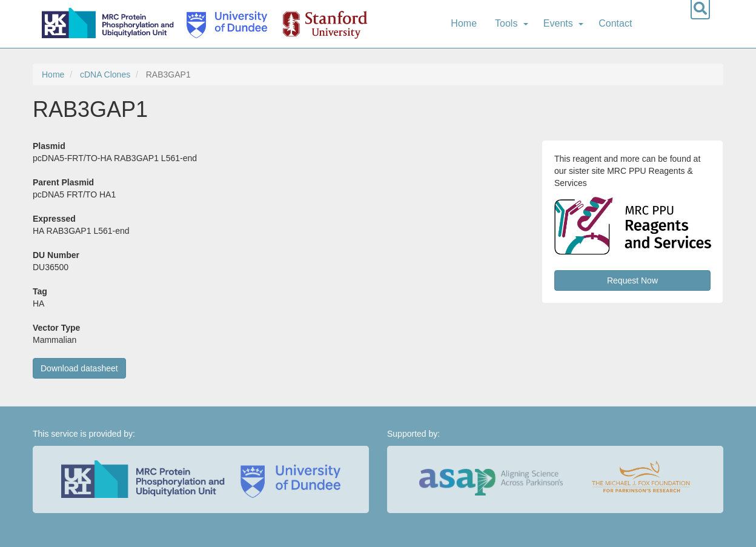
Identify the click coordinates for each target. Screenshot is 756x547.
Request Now (632, 280)
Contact (615, 23)
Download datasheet (79, 368)
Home (464, 23)
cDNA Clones (105, 75)
